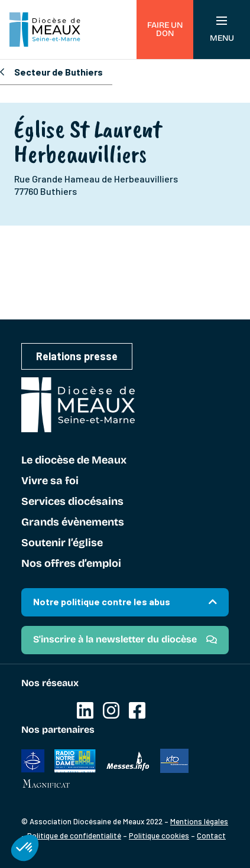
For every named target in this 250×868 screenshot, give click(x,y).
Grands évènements (73, 523)
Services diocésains (72, 502)
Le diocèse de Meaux (74, 461)
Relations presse (77, 356)
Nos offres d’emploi (71, 564)
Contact (211, 836)
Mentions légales (199, 821)
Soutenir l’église (62, 543)
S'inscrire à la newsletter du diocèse (115, 639)
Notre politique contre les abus (102, 601)
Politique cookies (159, 836)
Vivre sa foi (50, 481)
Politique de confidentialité (74, 836)
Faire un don (165, 29)
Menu (222, 30)
